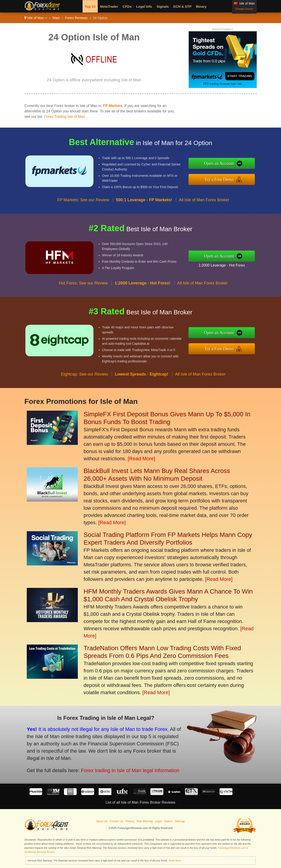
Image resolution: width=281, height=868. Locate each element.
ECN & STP (182, 6)
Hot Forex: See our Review (83, 288)
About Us (102, 821)
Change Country (244, 9)
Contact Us (116, 821)
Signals (163, 6)
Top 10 (90, 6)
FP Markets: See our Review (83, 204)
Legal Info (144, 6)
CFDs (127, 6)
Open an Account (224, 164)
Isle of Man (36, 18)
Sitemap (180, 821)
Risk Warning (145, 821)
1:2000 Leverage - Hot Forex (226, 264)
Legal (158, 821)
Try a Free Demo (224, 179)
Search (168, 821)
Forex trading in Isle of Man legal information (124, 768)
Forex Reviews (76, 18)
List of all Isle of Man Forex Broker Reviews (141, 802)
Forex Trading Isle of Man (65, 117)
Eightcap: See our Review (84, 379)
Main (56, 18)
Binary (201, 6)
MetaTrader (109, 6)
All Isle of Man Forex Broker (204, 204)
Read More (175, 861)
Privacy (130, 821)
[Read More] (141, 459)
